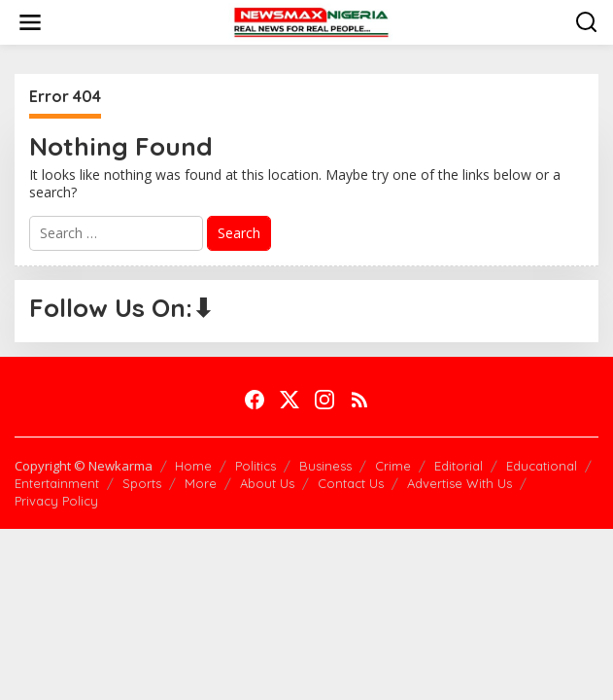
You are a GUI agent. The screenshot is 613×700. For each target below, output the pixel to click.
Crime (393, 466)
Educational (542, 466)
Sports (142, 483)
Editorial (459, 466)
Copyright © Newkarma (84, 466)
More (201, 483)
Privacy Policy (56, 501)
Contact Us (351, 483)
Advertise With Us (460, 483)
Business (325, 466)
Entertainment (57, 483)
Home (193, 466)
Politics (255, 466)
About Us (267, 483)
